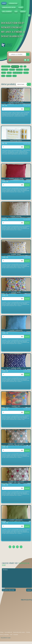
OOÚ (11, 635)
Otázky (28, 632)
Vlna (21, 66)
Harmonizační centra (19, 632)
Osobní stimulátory (17, 73)
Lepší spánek (19, 70)
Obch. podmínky (4, 635)
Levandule (9, 76)
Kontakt (16, 635)
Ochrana (9, 73)
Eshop (2, 632)
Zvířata (3, 76)
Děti (25, 66)
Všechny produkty (6, 66)
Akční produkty (15, 66)
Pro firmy (26, 73)
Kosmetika (12, 70)
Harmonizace (5, 70)
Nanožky (4, 73)
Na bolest (26, 70)
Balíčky (15, 76)
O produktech (8, 632)
